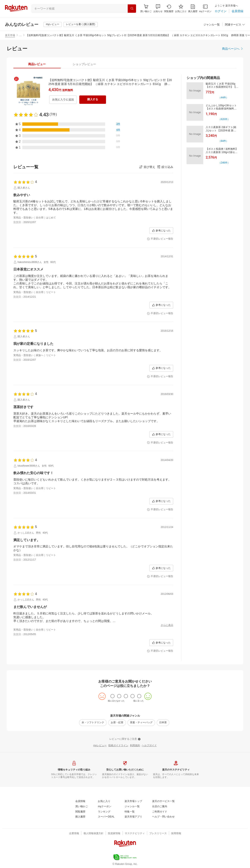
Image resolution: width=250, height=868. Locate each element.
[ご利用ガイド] (160, 812)
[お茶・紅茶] (117, 723)
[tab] (37, 64)
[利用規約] (135, 746)
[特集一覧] (130, 812)
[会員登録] (237, 11)
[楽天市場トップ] (133, 801)
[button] (158, 8)
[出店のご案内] (160, 807)
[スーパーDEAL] (106, 817)
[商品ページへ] (233, 49)
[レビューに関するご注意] (125, 739)
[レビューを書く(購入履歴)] (81, 24)
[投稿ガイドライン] (118, 746)
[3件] (118, 124)
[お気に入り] (181, 8)
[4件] (118, 130)
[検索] (132, 9)
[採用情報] (176, 834)
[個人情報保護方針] (93, 834)
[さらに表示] (167, 625)
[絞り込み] (165, 167)
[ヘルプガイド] (149, 746)
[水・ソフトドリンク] (93, 723)
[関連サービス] (235, 25)
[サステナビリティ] (135, 834)
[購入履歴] (193, 8)
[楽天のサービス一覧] (163, 801)
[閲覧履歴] (169, 8)
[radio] (112, 696)
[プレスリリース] (158, 834)
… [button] (20, 35)
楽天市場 (10, 35)
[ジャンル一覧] (212, 25)
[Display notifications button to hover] (146, 8)
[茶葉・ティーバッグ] (141, 723)
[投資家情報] (114, 834)
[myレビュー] (53, 24)
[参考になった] (161, 231)
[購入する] (93, 100)
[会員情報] (80, 801)
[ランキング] (104, 812)
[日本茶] (163, 723)
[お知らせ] (158, 8)
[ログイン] (221, 11)
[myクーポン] (205, 8)
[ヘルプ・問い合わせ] (163, 817)
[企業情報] (74, 834)
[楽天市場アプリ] (133, 817)
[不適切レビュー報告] (160, 239)
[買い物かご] (82, 807)
